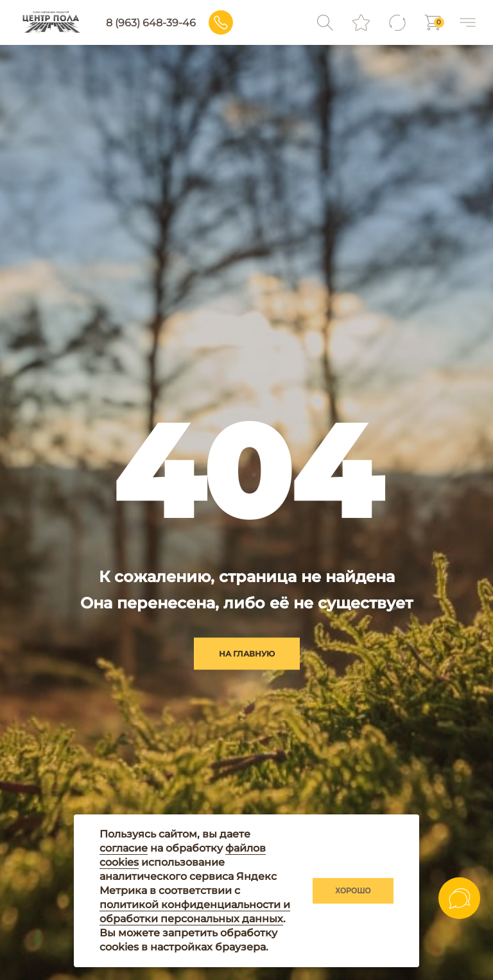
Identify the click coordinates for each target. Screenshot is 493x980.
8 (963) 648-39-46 (151, 23)
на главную (247, 653)
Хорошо (353, 891)
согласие (124, 848)
